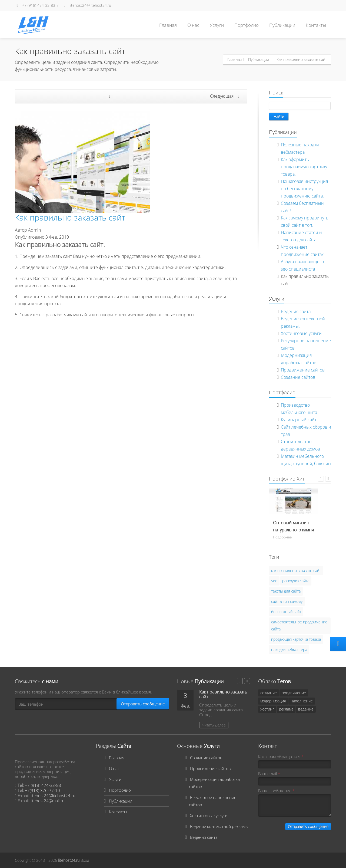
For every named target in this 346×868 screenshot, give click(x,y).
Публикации (282, 25)
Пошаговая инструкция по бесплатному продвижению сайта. (304, 189)
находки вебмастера (289, 650)
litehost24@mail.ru (48, 801)
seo (274, 581)
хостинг (267, 709)
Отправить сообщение (143, 704)
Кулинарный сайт (299, 420)
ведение (306, 709)
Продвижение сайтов (303, 370)
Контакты (316, 25)
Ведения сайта (296, 311)
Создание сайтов (298, 377)
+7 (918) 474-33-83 (35, 5)
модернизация (273, 701)
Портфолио (247, 25)
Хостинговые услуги (301, 333)
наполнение (302, 701)
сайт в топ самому (287, 601)
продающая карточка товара (296, 639)
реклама (286, 709)
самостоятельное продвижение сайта (299, 625)
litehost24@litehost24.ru (87, 5)
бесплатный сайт (286, 612)
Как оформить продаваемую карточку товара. (304, 167)
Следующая (226, 96)
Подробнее (282, 537)
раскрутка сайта (296, 581)
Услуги (217, 25)
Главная (168, 25)
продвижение (294, 693)
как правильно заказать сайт (296, 571)
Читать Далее (214, 725)
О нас (193, 25)
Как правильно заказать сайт (70, 217)
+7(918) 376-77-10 (42, 790)
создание (269, 693)
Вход (85, 860)
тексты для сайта (286, 591)
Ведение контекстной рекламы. (220, 826)
